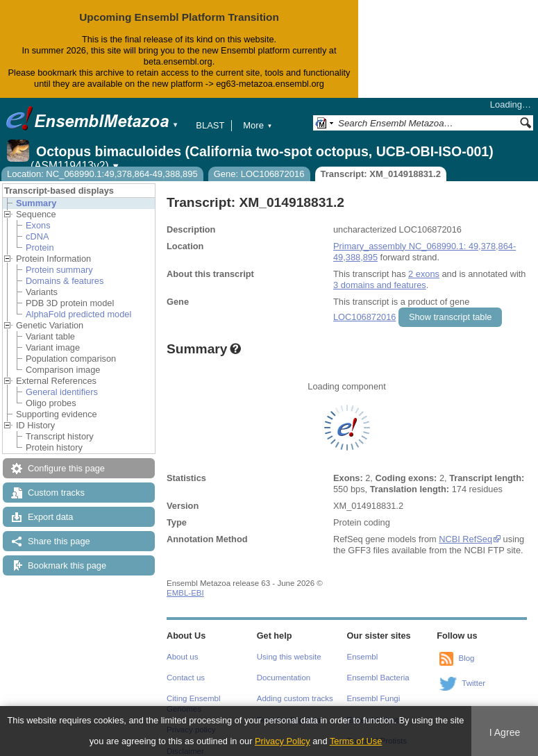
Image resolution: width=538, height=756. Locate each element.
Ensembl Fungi (374, 698)
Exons (38, 225)
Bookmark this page (67, 565)
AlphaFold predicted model (78, 314)
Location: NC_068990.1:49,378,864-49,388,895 (102, 174)
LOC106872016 (364, 317)
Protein (40, 247)
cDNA (37, 236)
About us (182, 657)
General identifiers (62, 392)
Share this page (59, 541)
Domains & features (65, 281)
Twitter (473, 683)
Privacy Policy (283, 741)
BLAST (210, 125)
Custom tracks (56, 493)
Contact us (186, 678)
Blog (466, 658)
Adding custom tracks (295, 698)
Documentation (284, 678)
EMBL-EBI (185, 593)
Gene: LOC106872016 (259, 174)
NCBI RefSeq (465, 539)
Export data (50, 517)
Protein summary (59, 270)
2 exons (424, 274)
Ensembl (363, 657)
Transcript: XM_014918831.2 (381, 174)
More (258, 125)
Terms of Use (356, 741)
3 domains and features (380, 285)
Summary (36, 203)
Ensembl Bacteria (378, 678)
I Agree (505, 732)
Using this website (289, 657)
